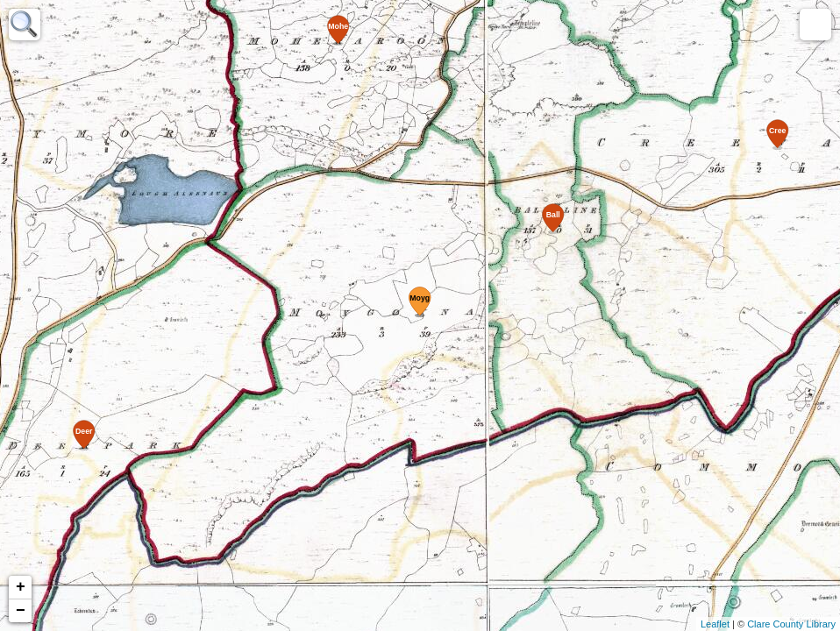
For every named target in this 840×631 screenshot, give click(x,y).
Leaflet (715, 624)
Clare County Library (791, 624)
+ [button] (21, 587)
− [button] (21, 611)
